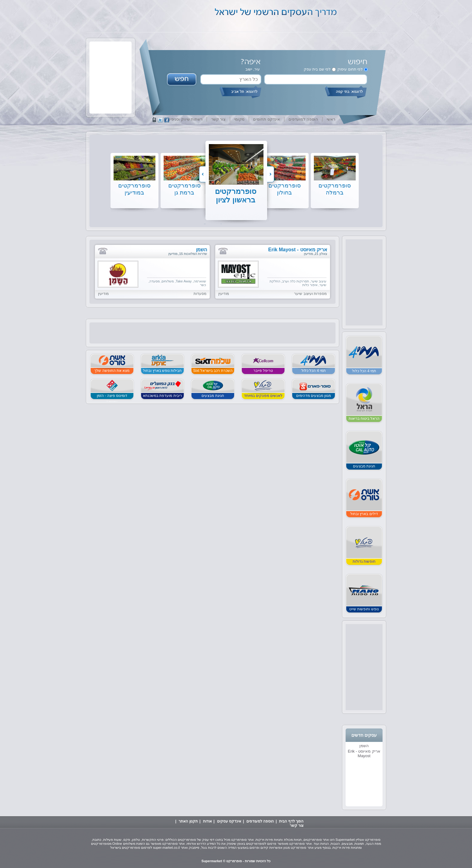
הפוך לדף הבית (291, 821)
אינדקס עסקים (229, 821)
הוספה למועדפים (303, 119)
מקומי (239, 119)
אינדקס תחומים (267, 119)
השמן (364, 746)
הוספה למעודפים (260, 821)
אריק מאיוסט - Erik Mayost (364, 754)
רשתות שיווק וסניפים (185, 119)
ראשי (331, 119)
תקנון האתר (188, 821)
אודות (207, 821)
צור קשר (219, 119)
